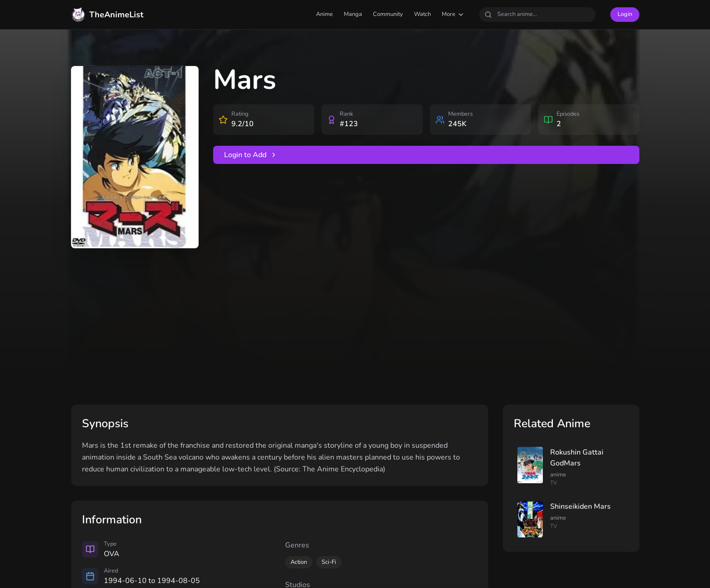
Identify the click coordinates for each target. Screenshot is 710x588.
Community (388, 14)
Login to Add (251, 155)
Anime (324, 14)
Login (625, 14)
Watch (422, 14)
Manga (353, 14)
